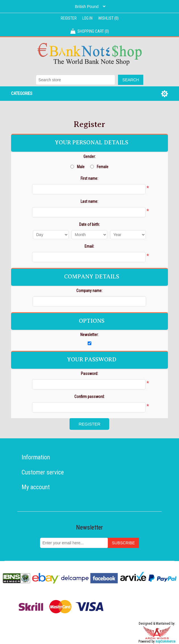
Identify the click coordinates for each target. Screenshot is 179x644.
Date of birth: (89, 224)
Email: (89, 246)
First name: (89, 178)
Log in (87, 18)
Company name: (89, 291)
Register (69, 18)
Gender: (89, 157)
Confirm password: (89, 397)
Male (81, 167)
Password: (89, 374)
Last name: (89, 201)
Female (103, 167)
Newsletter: (89, 335)
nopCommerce (165, 641)
